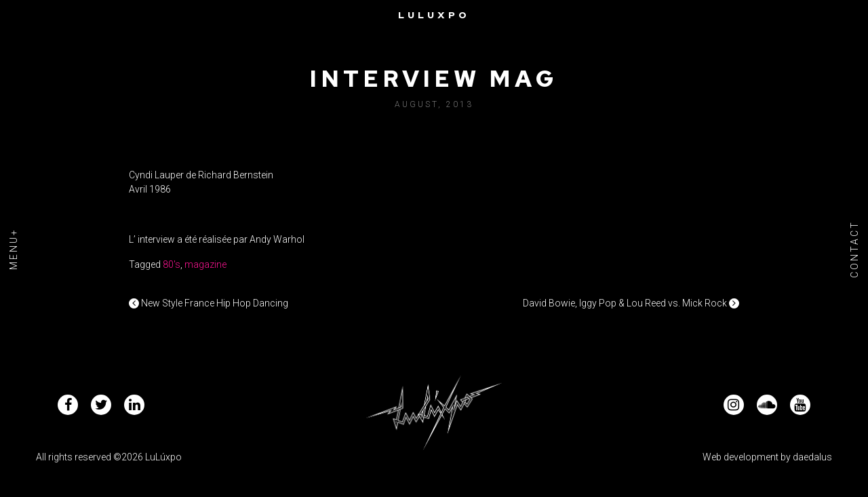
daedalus (812, 457)
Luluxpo (434, 15)
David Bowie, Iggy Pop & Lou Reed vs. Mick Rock (631, 303)
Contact (854, 248)
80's (172, 264)
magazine (205, 264)
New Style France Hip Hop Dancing (209, 303)
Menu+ (14, 249)
